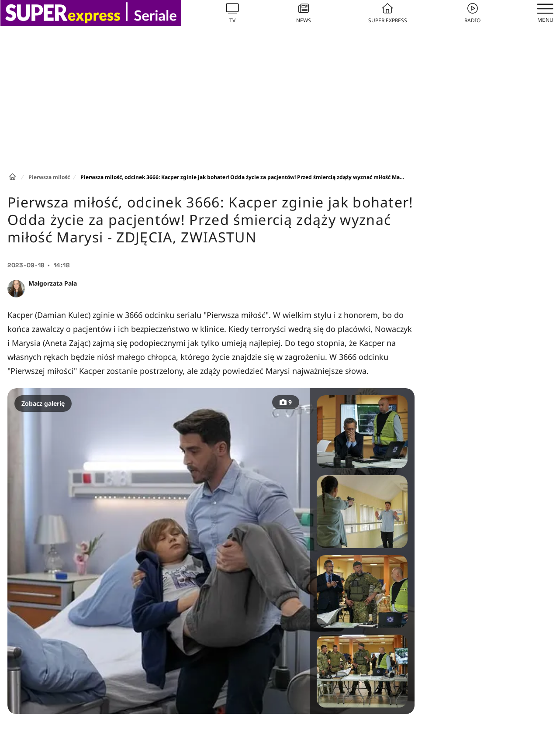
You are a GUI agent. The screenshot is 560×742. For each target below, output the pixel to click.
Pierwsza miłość (49, 177)
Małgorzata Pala (53, 283)
